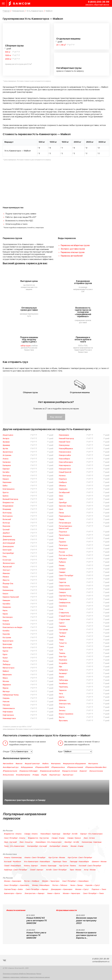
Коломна (6, 624)
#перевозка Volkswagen (28, 771)
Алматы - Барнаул (31, 866)
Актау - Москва (90, 870)
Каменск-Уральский (11, 597)
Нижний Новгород (66, 439)
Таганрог (63, 633)
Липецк (6, 661)
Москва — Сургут (82, 889)
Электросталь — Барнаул (34, 893)
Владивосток (8, 503)
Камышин (6, 600)
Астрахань (7, 455)
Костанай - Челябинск (12, 862)
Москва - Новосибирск (41, 885)
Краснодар (7, 644)
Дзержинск (7, 536)
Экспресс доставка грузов (73, 249)
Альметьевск (8, 435)
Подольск (63, 532)
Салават (62, 569)
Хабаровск (63, 670)
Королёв (6, 634)
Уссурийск (63, 663)
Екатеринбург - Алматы (59, 846)
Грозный (6, 530)
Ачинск (6, 459)
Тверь (61, 640)
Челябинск (63, 684)
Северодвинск (65, 589)
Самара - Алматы (31, 834)
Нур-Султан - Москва (57, 858)
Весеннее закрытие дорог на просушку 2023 (86, 921)
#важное (19, 764)
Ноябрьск (63, 482)
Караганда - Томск (60, 862)
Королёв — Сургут (93, 885)
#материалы (56, 764)
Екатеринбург (8, 553)
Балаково (7, 462)
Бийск (5, 486)
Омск (61, 496)
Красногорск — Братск (13, 893)
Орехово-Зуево (65, 506)
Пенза (61, 513)
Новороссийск (65, 455)
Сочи (61, 609)
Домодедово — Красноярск (62, 889)
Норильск (63, 479)
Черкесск (63, 690)
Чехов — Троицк (76, 885)
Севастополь (64, 586)
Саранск (62, 579)
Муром (6, 688)
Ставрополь (64, 613)
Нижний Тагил (65, 442)
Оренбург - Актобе (70, 834)
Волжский (7, 519)
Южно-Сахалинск (66, 714)
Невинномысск (9, 708)
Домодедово (8, 546)
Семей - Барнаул (36, 870)
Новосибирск (64, 459)
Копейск (6, 631)
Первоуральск (65, 516)
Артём (5, 449)
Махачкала (7, 675)
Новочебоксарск (66, 462)
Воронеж (7, 526)
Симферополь (65, 603)
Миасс (5, 678)
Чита (61, 694)
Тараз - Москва (75, 870)
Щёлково (63, 700)
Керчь (5, 611)
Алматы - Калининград (13, 858)
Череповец (63, 687)
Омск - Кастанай (10, 842)
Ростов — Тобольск (60, 885)
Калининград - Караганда (91, 842)
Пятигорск (63, 545)
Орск (61, 509)
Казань (5, 587)
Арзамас (6, 442)
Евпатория (7, 550)
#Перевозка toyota (10, 771)
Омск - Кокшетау (26, 842)
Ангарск (6, 439)
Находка (6, 705)
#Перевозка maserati (75, 767)
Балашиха (7, 465)
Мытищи (6, 692)
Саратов (63, 582)
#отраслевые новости (66, 910)
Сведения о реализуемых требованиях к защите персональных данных (26, 977)
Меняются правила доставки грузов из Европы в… (86, 935)
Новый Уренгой (65, 472)
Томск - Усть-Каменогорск (14, 846)
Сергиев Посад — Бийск (13, 889)
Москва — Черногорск (51, 881)
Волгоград (7, 513)
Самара (62, 572)
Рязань (62, 566)
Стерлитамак (64, 619)
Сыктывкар (63, 630)
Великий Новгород (10, 499)
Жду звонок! (56, 417)
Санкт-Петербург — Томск (93, 893)
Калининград (8, 590)
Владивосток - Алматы (13, 834)
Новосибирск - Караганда (50, 834)
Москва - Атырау (77, 846)
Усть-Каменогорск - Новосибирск (37, 862)
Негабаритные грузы (69, 68)
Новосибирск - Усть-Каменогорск (48, 842)
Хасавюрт (63, 673)
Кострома (7, 638)
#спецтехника (8, 775)
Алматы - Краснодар (48, 866)
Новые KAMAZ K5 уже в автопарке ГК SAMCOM (36, 921)
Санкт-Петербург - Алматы (14, 838)
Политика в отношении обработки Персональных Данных (22, 974)
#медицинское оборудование (74, 764)
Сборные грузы (14, 46)
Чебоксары (63, 680)
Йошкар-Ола (8, 584)
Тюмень (62, 653)
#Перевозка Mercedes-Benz (96, 767)
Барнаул (6, 469)
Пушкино (63, 542)
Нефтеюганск (8, 715)
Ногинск (62, 476)
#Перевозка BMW (42, 767)
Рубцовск (63, 559)
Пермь (62, 519)
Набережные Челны (11, 695)
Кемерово (7, 607)
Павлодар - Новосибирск (79, 862)
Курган (5, 651)
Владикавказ (8, 506)
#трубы (44, 775)
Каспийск (7, 604)
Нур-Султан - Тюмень (67, 866)
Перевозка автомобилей (72, 256)
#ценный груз (68, 775)
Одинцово (63, 489)
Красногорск (8, 641)
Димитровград (9, 540)
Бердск (6, 479)
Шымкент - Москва (99, 862)
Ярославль (63, 721)
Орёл (61, 499)
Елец (5, 557)
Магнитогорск (9, 668)
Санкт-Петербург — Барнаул (37, 889)
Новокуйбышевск (66, 449)
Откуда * (7, 752)
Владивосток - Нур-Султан (38, 838)
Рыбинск (62, 562)
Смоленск (63, 606)
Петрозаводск (65, 523)
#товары (36, 775)
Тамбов (62, 636)
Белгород (7, 476)
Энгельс (62, 711)
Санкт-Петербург (66, 576)
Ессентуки (7, 560)
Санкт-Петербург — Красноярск (17, 885)
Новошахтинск (65, 469)
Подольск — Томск (99, 889)
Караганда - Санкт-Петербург (16, 870)
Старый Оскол (65, 616)
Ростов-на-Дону (66, 555)
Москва (6, 681)
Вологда (6, 523)
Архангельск (8, 452)
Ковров (6, 621)
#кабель (45, 764)
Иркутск (6, 580)
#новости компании (16, 910)
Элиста (62, 707)
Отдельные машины (68, 39)
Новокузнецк (64, 445)
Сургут (62, 623)
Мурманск (7, 685)
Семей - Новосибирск (12, 866)
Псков (61, 538)
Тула (61, 650)
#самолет (83, 771)
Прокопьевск (64, 535)
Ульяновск (63, 660)
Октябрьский (64, 493)
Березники (7, 482)
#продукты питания (70, 771)
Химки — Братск (53, 893)
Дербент (6, 533)
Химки (61, 677)
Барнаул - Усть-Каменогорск (91, 834)
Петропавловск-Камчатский (66, 527)
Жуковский (7, 567)
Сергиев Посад (65, 596)
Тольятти (63, 643)
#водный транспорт (32, 764)
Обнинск (62, 486)
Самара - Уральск (74, 838)
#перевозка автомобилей (50, 771)
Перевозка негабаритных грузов (75, 245)
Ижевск (6, 577)
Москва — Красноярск (13, 881)
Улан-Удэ (63, 657)
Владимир (7, 509)
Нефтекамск (8, 712)
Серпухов (63, 599)
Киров (5, 614)
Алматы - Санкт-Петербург (35, 858)
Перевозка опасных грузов (73, 252)
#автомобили (8, 764)
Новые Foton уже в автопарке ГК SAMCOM (36, 935)
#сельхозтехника (96, 771)
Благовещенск (9, 489)
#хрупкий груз (55, 775)
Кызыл (5, 658)
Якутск (62, 717)
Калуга (5, 594)
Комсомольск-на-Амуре (13, 627)
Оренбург (63, 503)
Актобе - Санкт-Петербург (56, 870)
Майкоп (6, 671)
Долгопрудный (9, 543)
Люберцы (7, 664)
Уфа (60, 667)
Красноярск (8, 648)
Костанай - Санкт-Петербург (90, 866)
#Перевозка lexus (58, 767)
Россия (62, 552)
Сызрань (62, 626)
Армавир (6, 445)
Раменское (63, 549)
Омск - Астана (89, 838)
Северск (62, 592)
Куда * (61, 752)
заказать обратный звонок (97, 5)
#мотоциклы (93, 764)
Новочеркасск (65, 465)
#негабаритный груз (11, 767)
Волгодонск (8, 516)
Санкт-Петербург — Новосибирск (75, 881)
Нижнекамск (64, 435)
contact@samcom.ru (101, 962)
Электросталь (65, 704)
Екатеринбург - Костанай (37, 846)
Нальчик (6, 702)
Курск (5, 654)
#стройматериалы (23, 775)
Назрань (6, 698)
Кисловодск (8, 617)
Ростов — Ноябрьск (32, 881)
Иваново (6, 573)
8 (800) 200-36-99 (99, 2)
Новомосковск (65, 452)
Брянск (6, 496)
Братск (6, 493)
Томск (61, 646)
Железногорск (9, 563)
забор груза (25, 346)
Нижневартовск (9, 718)
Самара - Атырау (58, 838)
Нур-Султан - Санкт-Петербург (80, 858)
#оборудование (27, 767)
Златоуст (7, 570)
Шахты (62, 697)
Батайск (6, 472)
